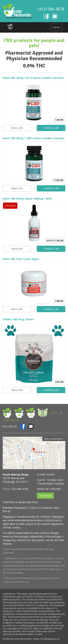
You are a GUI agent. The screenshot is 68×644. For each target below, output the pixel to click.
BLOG (54, 413)
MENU (57, 27)
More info (17, 128)
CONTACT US (11, 420)
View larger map (53, 439)
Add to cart (51, 128)
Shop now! (45, 496)
